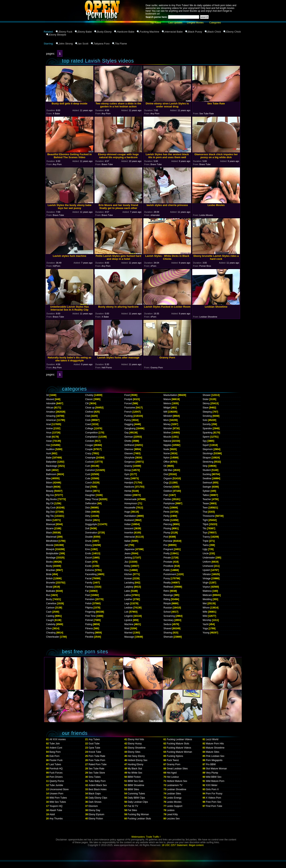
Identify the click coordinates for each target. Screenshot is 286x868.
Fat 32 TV (133, 806)
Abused (50, 399)
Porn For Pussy (214, 794)
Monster (168, 428)
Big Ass (50, 495)
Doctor (89, 520)
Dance (89, 491)
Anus (49, 433)
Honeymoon (131, 503)
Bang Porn (55, 752)
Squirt (206, 445)
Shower (207, 395)
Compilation (91, 437)
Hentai (128, 491)
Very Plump (212, 773)
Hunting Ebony (136, 764)
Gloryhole (129, 458)
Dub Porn (55, 756)
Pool (166, 537)
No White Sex (135, 773)
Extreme (90, 570)
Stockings (208, 453)
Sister (206, 399)
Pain (166, 495)
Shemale (168, 637)
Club (88, 416)
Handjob (129, 483)
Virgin (206, 583)
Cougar (89, 445)
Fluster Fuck (56, 760)
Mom (166, 420)
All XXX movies (58, 739)
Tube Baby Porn (97, 781)
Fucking (129, 416)
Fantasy (89, 587)
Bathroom (51, 474)
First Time (90, 616)
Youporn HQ (56, 806)
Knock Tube (95, 752)
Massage (129, 637)
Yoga (205, 628)
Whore (206, 608)
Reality (167, 583)
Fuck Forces (56, 773)
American (51, 420)
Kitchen (128, 574)
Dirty (88, 516)
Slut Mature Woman (216, 769)
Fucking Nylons (175, 756)
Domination (91, 533)
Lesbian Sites (174, 794)
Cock (88, 420)
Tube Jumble (56, 785)
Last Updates (175, 23)
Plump (167, 533)
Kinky (127, 566)
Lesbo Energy (174, 798)
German (129, 437)
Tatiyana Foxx (102, 44)
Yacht (206, 624)
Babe (49, 458)
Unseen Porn (56, 794)
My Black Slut (135, 769)
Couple (89, 449)
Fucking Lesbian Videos (179, 739)
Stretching (208, 462)
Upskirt (206, 570)
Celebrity (51, 624)
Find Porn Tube (214, 806)
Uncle (206, 553)
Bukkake (51, 591)
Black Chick (214, 32)
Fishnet (89, 620)
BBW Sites (133, 789)
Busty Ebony (104, 32)
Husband (129, 520)
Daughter (90, 495)
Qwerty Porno (57, 781)
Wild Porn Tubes (58, 798)
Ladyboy (129, 587)
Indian (128, 524)
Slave (206, 408)
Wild (205, 616)
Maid (127, 628)
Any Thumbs (56, 819)
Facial (88, 578)
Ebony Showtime (137, 748)
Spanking (208, 433)
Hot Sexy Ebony (136, 756)
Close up (90, 408)
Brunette (51, 583)
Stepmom (208, 449)
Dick (87, 508)
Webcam (207, 595)
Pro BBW (211, 764)
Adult (52, 814)
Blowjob (50, 549)
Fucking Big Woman (138, 814)
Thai (205, 512)
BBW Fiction (134, 777)
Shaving (168, 633)
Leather (128, 599)
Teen (205, 508)
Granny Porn (174, 764)
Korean (128, 578)
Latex (127, 591)
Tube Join (55, 744)
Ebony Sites (134, 752)
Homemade (130, 499)
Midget (167, 408)
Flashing (90, 633)
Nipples (167, 445)
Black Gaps (95, 794)
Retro (166, 591)
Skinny (206, 403)
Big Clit (50, 503)
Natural (167, 441)
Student (207, 470)
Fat (87, 591)
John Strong (66, 44)
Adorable (51, 403)
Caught (50, 620)
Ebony (89, 545)
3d (47, 395)
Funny (128, 420)
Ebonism (93, 806)
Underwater (209, 558)
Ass (48, 445)
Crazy (88, 453)
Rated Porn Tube (98, 764)
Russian (168, 608)
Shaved (168, 628)
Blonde (50, 545)
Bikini (49, 520)
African (50, 408)
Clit (87, 403)
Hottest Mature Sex (177, 781)
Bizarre (50, 528)
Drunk (88, 541)
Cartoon (50, 608)
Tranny (206, 537)
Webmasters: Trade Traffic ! (146, 837)
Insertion (129, 533)
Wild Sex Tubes (58, 802)
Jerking (128, 558)
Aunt (49, 453)
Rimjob (167, 603)
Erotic (88, 553)
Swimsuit (207, 483)
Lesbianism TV (175, 785)
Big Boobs (52, 499)
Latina (128, 595)
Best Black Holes (98, 789)
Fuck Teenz (173, 760)
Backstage (52, 466)
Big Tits (50, 516)
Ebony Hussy (135, 744)
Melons (167, 403)
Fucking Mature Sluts (178, 744)
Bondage (51, 558)
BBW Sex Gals (136, 781)
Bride (49, 574)
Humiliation (130, 516)
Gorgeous (130, 462)
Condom (90, 441)
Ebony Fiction (96, 819)
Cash (49, 612)
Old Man (168, 470)
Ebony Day (94, 810)
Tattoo (206, 495)
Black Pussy (195, 32)
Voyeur (206, 587)
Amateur (51, 412)
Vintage (207, 578)
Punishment (170, 574)
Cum (88, 466)
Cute (88, 478)
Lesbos (171, 810)
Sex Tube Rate (96, 769)
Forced (128, 403)
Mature (167, 399)
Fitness (89, 628)
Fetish (88, 603)
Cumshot (90, 470)
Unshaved (208, 566)
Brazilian (51, 570)
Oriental (168, 487)
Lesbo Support (175, 806)
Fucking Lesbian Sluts (139, 819)
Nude (166, 449)
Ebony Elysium (96, 814)
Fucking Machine (149, 32)
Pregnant (168, 549)
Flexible (89, 637)
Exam (88, 562)
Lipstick (128, 620)
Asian (49, 441)
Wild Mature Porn (215, 781)
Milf (165, 412)
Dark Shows (95, 802)
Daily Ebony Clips (98, 798)
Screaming (169, 616)
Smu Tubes (95, 777)
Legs (127, 603)
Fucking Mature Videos (179, 748)
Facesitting (91, 574)
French (128, 412)
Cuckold (89, 462)
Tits (204, 528)
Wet (205, 603)
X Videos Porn (214, 798)
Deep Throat (92, 499)
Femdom (90, 599)
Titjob (205, 524)
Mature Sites (213, 752)
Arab (49, 437)
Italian (128, 541)
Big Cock (51, 508)
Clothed (89, 412)
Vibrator (207, 574)
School (167, 612)
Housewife (130, 508)
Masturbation (170, 395)
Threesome (209, 516)
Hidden (128, 495)
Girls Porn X (212, 789)
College (89, 428)
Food (127, 395)
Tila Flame (121, 44)
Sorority (207, 424)
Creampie (90, 458)
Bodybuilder (52, 553)
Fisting (89, 624)
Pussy (167, 578)
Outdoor (168, 491)
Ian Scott (83, 44)
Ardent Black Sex (98, 785)
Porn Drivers (56, 777)
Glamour (129, 449)
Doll (87, 528)
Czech (89, 483)
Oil (165, 466)
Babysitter (51, 462)
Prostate (168, 562)
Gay (127, 433)
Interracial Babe (174, 32)
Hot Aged (172, 773)
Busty (49, 599)
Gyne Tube (94, 748)
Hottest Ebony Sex (138, 760)
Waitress (207, 591)
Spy (205, 441)
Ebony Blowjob (58, 35)
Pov (166, 545)
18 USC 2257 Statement (175, 845)
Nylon (167, 458)
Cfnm (49, 628)
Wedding (207, 599)
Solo (205, 420)
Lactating (129, 583)
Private (167, 558)
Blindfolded (52, 541)
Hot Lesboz (173, 777)
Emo (88, 549)
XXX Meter (212, 785)
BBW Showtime (136, 785)
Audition (50, 449)
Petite (167, 520)
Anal (48, 424)
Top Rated (156, 23)
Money (167, 424)
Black (49, 533)
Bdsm (49, 483)
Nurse (167, 453)
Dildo (88, 512)
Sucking (207, 474)
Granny (128, 466)
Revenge (168, 595)
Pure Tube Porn (97, 760)
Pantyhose (169, 503)
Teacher (207, 499)
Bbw (48, 478)
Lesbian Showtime (177, 789)
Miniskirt (168, 416)
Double (89, 537)
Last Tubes (55, 764)
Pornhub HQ (56, 769)
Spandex (207, 428)
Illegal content (196, 845)
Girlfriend (129, 445)
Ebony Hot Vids (136, 739)
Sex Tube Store (97, 773)
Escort (89, 558)
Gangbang (130, 428)
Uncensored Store (59, 789)
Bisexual (51, 524)
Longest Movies (195, 23)
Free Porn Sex (214, 802)
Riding (167, 599)
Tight (205, 520)
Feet (88, 595)
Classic (89, 399)
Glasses (129, 453)
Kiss (127, 570)
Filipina (89, 608)
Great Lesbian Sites (177, 769)
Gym (127, 474)
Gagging (129, 424)
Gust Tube (94, 744)
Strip (205, 466)
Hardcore (129, 487)
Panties (167, 499)
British (49, 578)
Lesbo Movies (174, 802)
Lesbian (129, 608)
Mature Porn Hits (215, 744)
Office (167, 462)
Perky (167, 516)
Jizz (126, 562)
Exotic (88, 566)
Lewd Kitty (172, 814)
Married (128, 633)
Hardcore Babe (126, 32)
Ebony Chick (233, 32)
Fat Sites (132, 810)
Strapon (207, 458)
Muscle (167, 437)
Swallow (207, 478)
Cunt (88, 474)
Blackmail (51, 537)
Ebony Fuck (65, 32)
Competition (92, 433)
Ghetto (128, 441)
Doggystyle (91, 524)
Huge (127, 512)
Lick (126, 612)
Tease (206, 503)
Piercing (168, 524)
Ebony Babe (85, 32)
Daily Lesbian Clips (138, 802)
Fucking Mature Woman (179, 752)
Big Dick (50, 512)
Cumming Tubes (136, 794)
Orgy (166, 483)
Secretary (169, 620)
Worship (207, 620)
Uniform (207, 562)
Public (167, 570)
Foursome (130, 408)
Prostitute (169, 566)
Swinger (207, 487)
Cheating (51, 633)
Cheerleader (53, 637)
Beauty (50, 491)
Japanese (129, 549)
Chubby (89, 395)
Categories (215, 23)
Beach (49, 487)
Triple (206, 541)
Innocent (129, 528)
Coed (88, 424)
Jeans (128, 553)
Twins (206, 545)
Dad (87, 487)
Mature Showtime (215, 748)
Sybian (206, 491)
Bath (49, 470)
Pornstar (168, 541)
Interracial (130, 537)
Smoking (207, 416)
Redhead (168, 587)
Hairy (127, 478)
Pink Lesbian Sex (215, 756)
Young (206, 633)
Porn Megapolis (214, 760)
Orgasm (168, 478)
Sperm (206, 437)
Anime (49, 428)
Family (89, 583)
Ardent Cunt (56, 748)
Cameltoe (51, 603)
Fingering (90, 612)
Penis (166, 512)
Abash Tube (56, 810)
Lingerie (129, 616)
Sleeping (207, 412)
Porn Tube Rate (97, 756)
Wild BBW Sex (214, 777)
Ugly (205, 549)
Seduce (168, 624)
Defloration (91, 503)
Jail (126, 545)
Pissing (167, 528)
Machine (129, 624)
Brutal (49, 587)
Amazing (51, 416)
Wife (205, 612)
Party (166, 508)
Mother (167, 433)
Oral (166, 474)
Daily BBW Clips (136, 798)
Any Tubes (94, 739)
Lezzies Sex (173, 819)
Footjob (128, 399)
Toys (205, 533)
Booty (49, 566)
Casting (50, 616)
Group (128, 470)
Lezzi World (212, 739)
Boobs (49, 562)
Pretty (167, 553)
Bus (48, 595)
